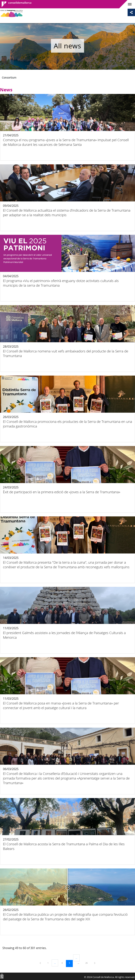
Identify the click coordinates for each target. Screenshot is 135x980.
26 (88, 963)
